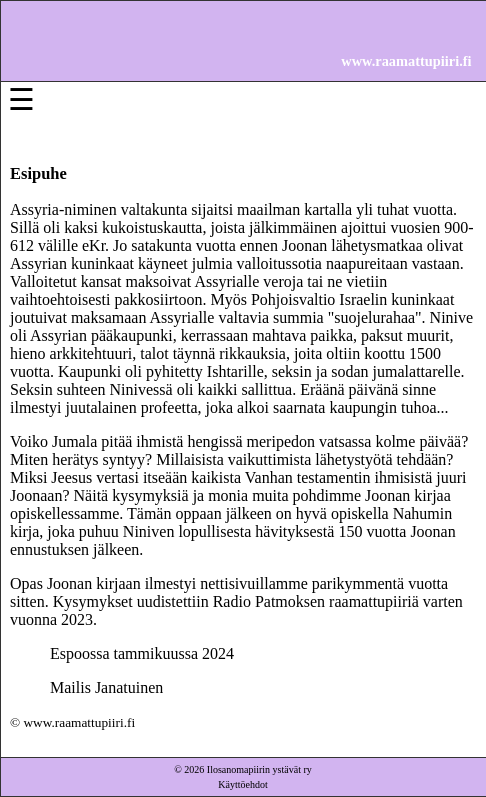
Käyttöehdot (242, 784)
